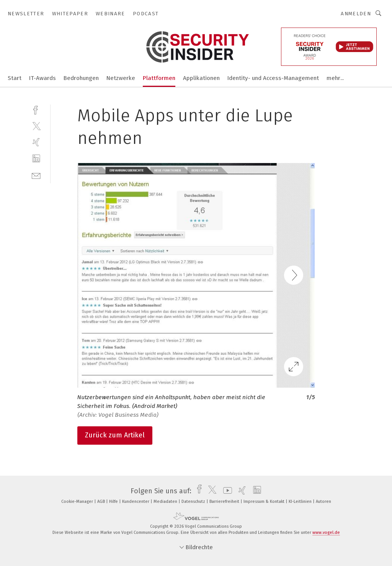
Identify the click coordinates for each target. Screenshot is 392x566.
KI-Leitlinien (301, 502)
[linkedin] (36, 159)
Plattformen (159, 78)
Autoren (323, 502)
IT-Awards (42, 78)
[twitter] (36, 126)
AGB (102, 502)
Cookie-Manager (78, 502)
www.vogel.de (326, 533)
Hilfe (114, 502)
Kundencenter (136, 502)
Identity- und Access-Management (273, 78)
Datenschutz (194, 502)
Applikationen (201, 78)
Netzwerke (121, 78)
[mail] (36, 175)
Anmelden (356, 14)
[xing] (36, 142)
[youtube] (226, 491)
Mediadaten (166, 502)
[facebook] (36, 109)
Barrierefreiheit (225, 502)
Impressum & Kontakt (265, 502)
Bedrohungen (81, 78)
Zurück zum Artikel (115, 435)
